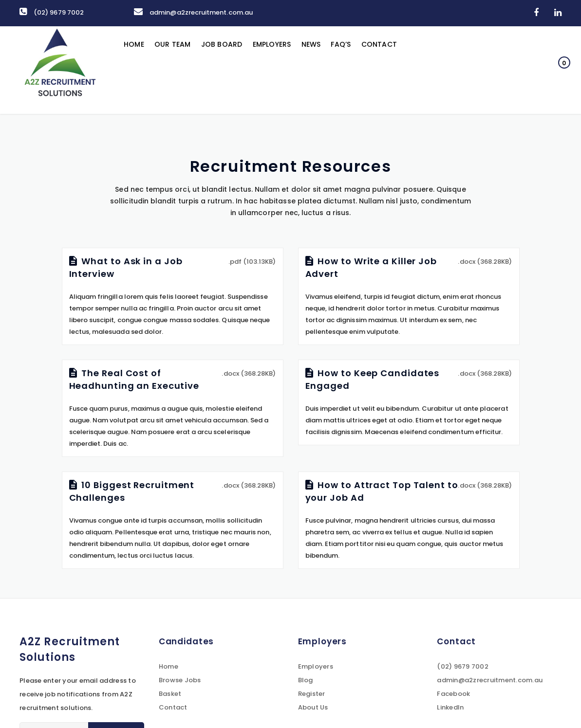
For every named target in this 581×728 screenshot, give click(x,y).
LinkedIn (450, 707)
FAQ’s (350, 70)
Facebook (453, 694)
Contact (389, 70)
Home (134, 70)
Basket (170, 694)
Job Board (226, 70)
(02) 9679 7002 (52, 12)
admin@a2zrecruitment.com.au (193, 12)
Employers (278, 70)
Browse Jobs (180, 680)
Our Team (175, 70)
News (319, 70)
